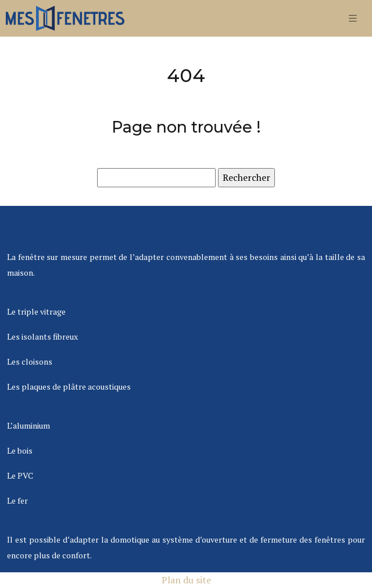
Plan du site (186, 580)
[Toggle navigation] (353, 18)
